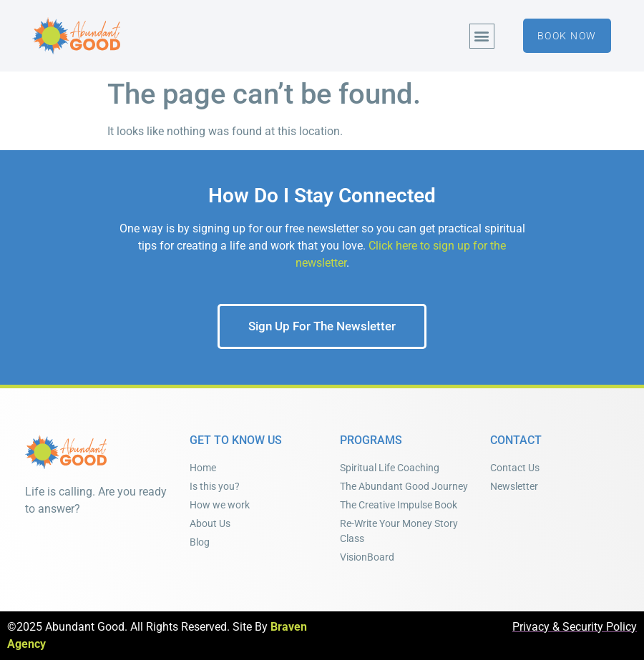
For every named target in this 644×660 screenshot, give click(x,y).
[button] (482, 36)
